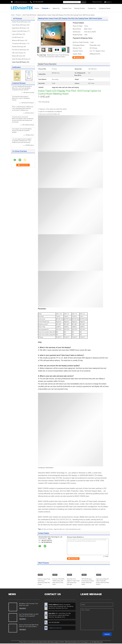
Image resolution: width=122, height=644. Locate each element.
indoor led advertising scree (73, 529)
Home (37, 8)
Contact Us (92, 8)
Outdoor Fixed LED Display (19, 31)
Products (45, 8)
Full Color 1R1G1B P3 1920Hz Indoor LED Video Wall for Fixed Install (58, 582)
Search (83, 2)
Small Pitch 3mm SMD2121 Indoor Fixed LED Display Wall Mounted (73, 582)
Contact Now (79, 58)
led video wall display (47, 529)
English (109, 2)
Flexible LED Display (18, 47)
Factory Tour (67, 8)
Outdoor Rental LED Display (20, 22)
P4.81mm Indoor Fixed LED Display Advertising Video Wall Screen (44, 582)
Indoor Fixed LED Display (29, 15)
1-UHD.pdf (44, 97)
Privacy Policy (23, 642)
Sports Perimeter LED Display (20, 59)
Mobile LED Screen (17, 56)
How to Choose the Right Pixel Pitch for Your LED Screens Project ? (29, 626)
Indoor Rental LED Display (19, 25)
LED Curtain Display (18, 53)
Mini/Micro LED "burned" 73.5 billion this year (28, 604)
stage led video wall (59, 529)
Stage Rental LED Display (19, 28)
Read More (23, 608)
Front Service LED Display (19, 50)
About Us (56, 8)
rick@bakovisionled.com (21, 2)
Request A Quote (97, 2)
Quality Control (80, 8)
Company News (105, 8)
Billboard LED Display (18, 40)
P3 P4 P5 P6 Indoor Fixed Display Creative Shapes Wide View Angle (88, 582)
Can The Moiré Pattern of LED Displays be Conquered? (29, 615)
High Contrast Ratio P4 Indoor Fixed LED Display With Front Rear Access (103, 582)
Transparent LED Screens (19, 43)
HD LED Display (16, 37)
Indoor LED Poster (17, 34)
